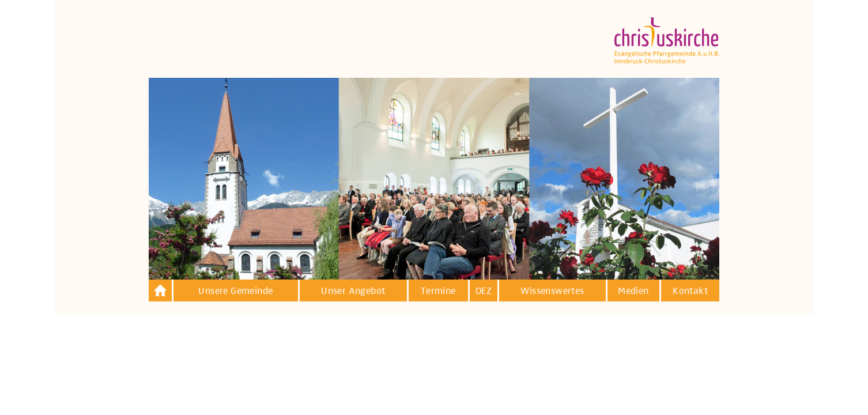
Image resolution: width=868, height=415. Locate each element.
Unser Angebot (353, 291)
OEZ (484, 291)
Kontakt (690, 291)
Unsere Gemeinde (235, 291)
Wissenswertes (552, 291)
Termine (438, 291)
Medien (633, 291)
